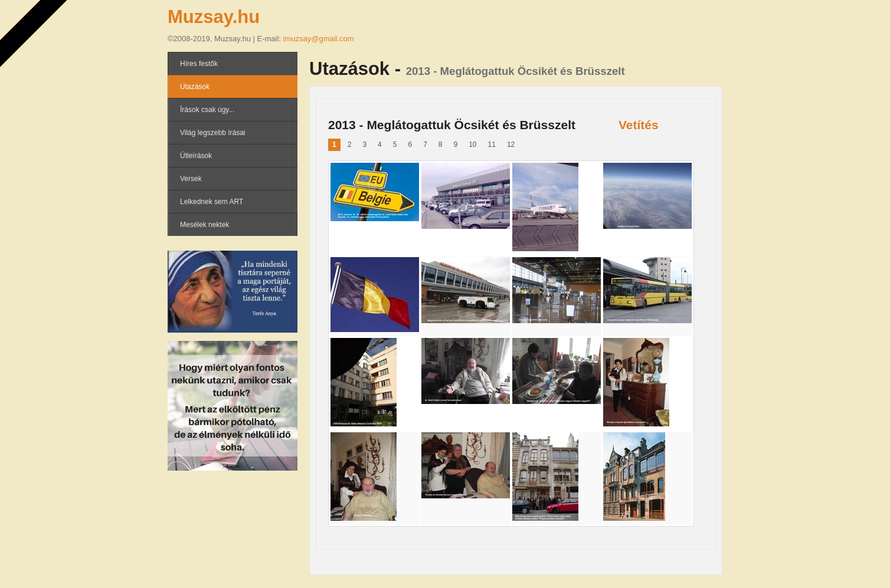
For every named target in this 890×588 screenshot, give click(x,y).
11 (492, 144)
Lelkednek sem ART (212, 202)
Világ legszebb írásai (213, 133)
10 (472, 144)
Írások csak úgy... (207, 110)
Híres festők (199, 64)
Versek (191, 179)
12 (511, 144)
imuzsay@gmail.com (319, 39)
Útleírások (196, 156)
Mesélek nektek (204, 225)
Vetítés (639, 125)
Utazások (195, 87)
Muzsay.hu (214, 17)
